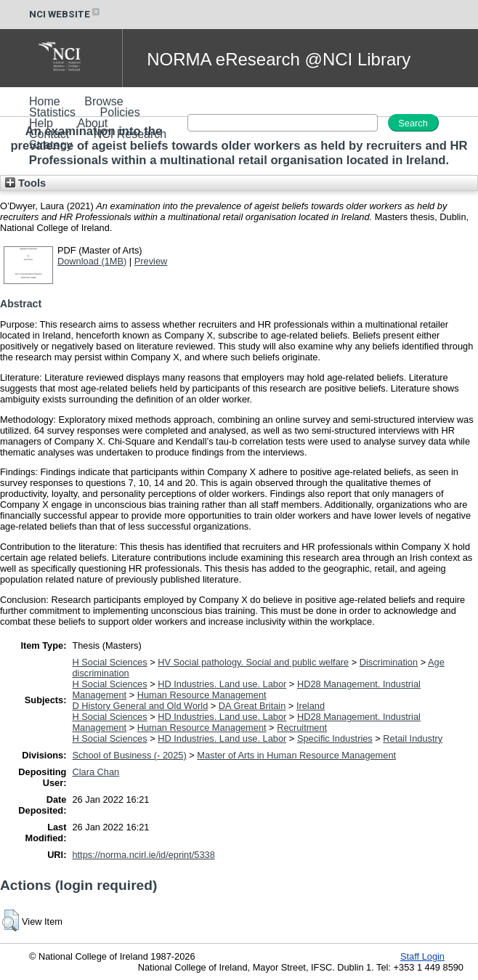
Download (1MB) (92, 261)
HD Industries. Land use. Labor (222, 684)
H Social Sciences (109, 662)
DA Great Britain (252, 706)
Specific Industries (335, 738)
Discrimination (389, 662)
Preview (151, 261)
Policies (120, 112)
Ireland (311, 706)
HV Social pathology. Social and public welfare (253, 662)
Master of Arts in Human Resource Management (296, 755)
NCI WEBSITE (65, 14)
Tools (25, 183)
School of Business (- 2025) (129, 755)
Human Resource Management (202, 695)
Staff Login (422, 956)
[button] (11, 920)
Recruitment (302, 728)
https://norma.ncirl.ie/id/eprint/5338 (143, 855)
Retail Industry (413, 738)
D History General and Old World (140, 706)
